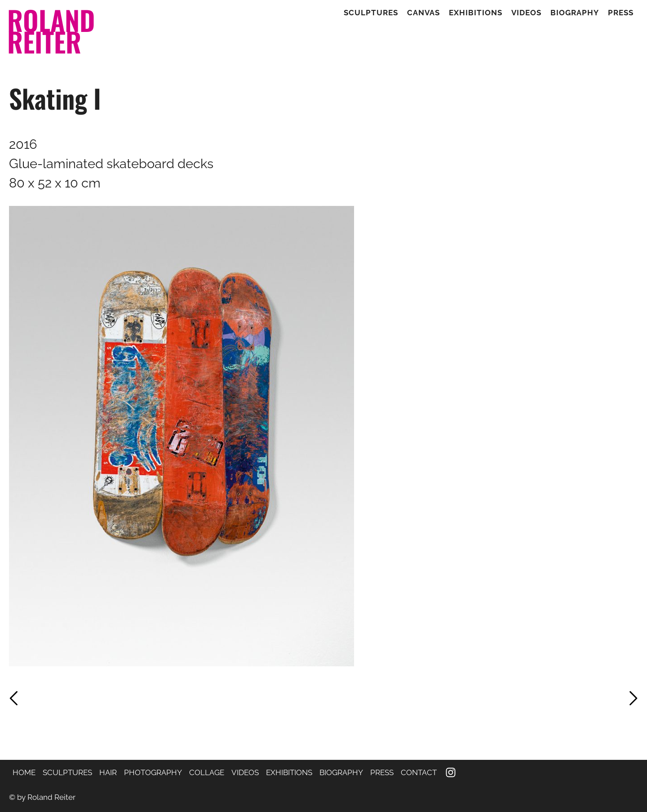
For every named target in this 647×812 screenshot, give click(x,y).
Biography (575, 13)
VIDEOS (245, 772)
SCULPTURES (67, 772)
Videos (526, 13)
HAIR (108, 772)
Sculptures (371, 13)
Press (621, 13)
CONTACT (419, 772)
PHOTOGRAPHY (153, 772)
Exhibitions (476, 13)
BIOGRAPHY (341, 772)
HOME (24, 772)
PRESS (382, 772)
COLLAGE (207, 772)
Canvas (423, 13)
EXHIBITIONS (289, 772)
